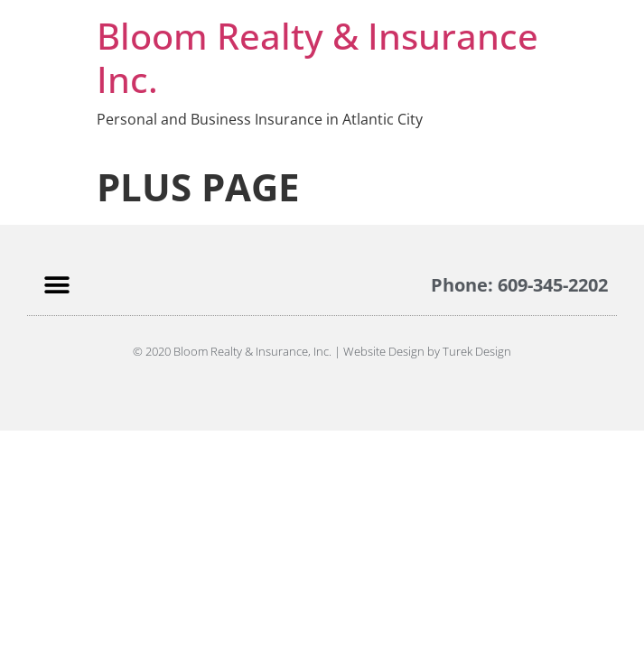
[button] (56, 286)
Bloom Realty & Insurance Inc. (317, 57)
